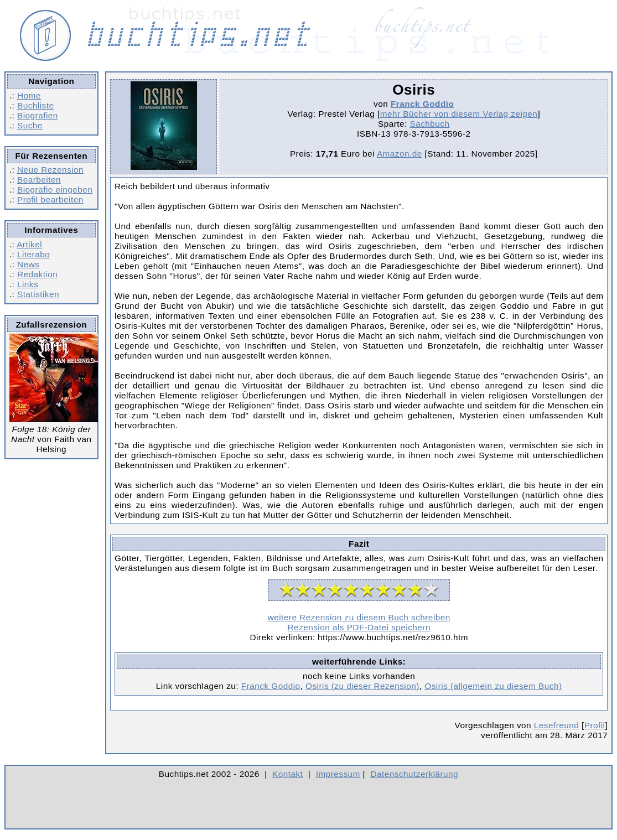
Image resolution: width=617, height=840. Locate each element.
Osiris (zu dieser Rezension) (362, 686)
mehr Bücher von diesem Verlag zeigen (459, 114)
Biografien (38, 115)
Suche (30, 125)
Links (28, 284)
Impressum (338, 774)
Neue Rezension (50, 170)
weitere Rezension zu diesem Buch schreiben (359, 617)
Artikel (29, 244)
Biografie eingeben (55, 190)
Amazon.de (400, 154)
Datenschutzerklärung (415, 774)
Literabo (33, 254)
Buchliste (35, 105)
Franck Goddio (422, 104)
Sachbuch (429, 124)
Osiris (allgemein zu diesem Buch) (493, 686)
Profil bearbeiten (50, 199)
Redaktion (37, 274)
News (28, 264)
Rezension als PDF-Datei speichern (359, 627)
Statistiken (38, 294)
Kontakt (287, 774)
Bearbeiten (39, 180)
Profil (595, 725)
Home (29, 95)
